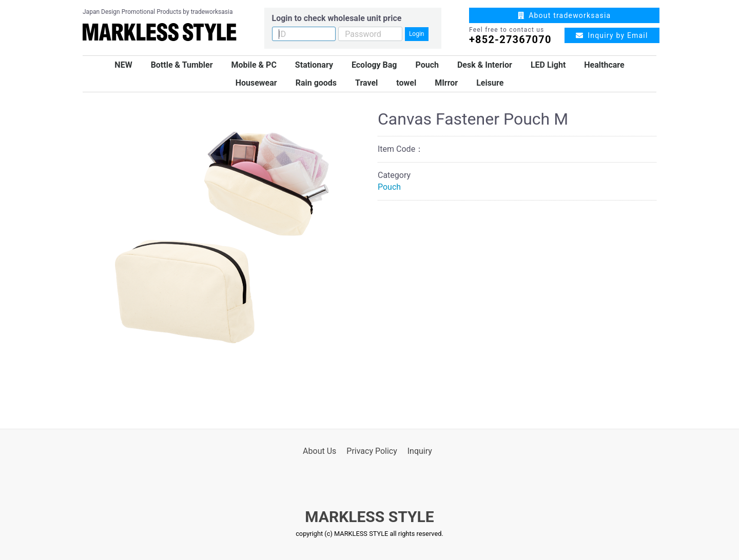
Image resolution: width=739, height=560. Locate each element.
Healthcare (604, 65)
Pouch (427, 65)
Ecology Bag (374, 65)
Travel (366, 83)
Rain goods (316, 83)
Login (417, 34)
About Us (319, 451)
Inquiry (420, 451)
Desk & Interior (485, 65)
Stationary (314, 65)
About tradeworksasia (565, 15)
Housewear (256, 83)
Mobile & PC (254, 65)
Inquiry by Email (612, 35)
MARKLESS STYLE (369, 517)
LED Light (548, 65)
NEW (123, 65)
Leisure (490, 83)
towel (406, 83)
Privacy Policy (372, 451)
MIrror (446, 83)
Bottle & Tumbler (182, 65)
